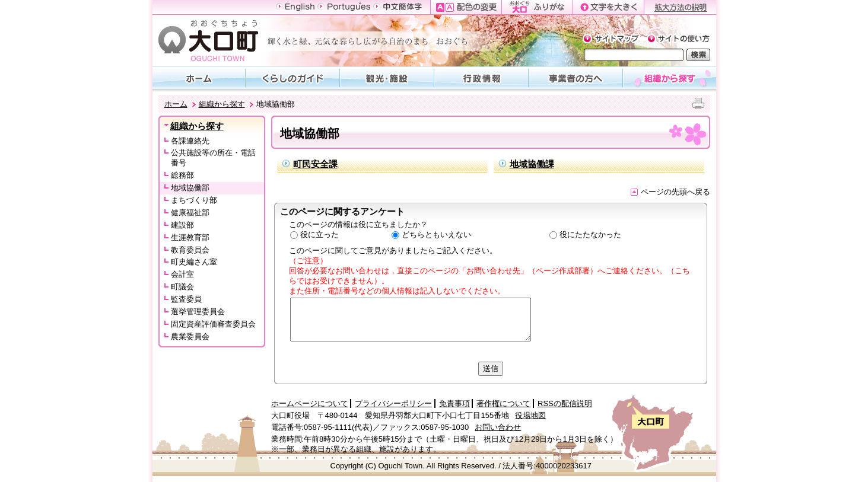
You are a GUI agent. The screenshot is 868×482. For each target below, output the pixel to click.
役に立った (319, 234)
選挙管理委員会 (198, 312)
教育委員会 (190, 250)
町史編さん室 (194, 262)
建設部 (182, 225)
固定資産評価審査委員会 (213, 324)
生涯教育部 (190, 237)
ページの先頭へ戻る (670, 192)
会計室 (182, 274)
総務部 (182, 175)
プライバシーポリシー (393, 403)
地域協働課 (532, 164)
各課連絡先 (190, 141)
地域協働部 (190, 188)
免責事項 (454, 403)
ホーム (176, 104)
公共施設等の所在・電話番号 (213, 158)
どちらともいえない (436, 234)
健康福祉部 (190, 213)
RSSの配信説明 (565, 403)
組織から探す (222, 104)
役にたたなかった (590, 234)
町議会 (182, 287)
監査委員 (186, 299)
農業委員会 (190, 336)
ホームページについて (310, 403)
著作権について (503, 403)
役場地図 (530, 415)
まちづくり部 (194, 200)
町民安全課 (315, 164)
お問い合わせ (498, 427)
